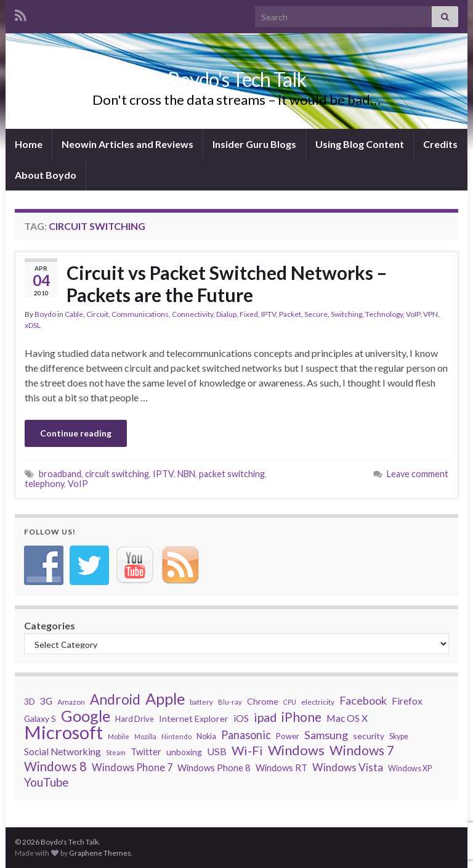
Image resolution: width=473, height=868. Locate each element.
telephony (44, 484)
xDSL (33, 325)
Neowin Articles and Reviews (127, 144)
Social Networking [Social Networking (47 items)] (63, 751)
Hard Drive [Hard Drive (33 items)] (135, 719)
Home (29, 144)
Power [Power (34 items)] (288, 736)
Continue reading (76, 433)
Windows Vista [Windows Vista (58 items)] (348, 767)
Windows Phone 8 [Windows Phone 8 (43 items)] (214, 768)
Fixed (249, 314)
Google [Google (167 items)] (86, 716)
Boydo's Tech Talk (237, 79)
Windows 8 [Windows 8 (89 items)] (55, 766)
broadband (60, 474)
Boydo (45, 314)
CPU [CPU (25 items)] (290, 702)
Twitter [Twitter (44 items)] (146, 751)
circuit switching (117, 474)
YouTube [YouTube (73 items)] (46, 782)
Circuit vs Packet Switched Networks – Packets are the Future (227, 284)
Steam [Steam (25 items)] (116, 752)
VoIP (413, 314)
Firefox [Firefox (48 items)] (407, 701)
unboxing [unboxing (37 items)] (184, 752)
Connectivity (192, 314)
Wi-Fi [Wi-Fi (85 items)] (247, 750)
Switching (346, 314)
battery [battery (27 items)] (201, 702)
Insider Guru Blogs (254, 144)
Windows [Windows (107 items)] (296, 750)
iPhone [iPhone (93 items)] (301, 717)
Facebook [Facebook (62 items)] (363, 701)
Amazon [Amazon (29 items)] (71, 702)
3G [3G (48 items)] (46, 701)
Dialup (226, 314)
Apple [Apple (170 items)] (165, 698)
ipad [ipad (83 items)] (265, 717)
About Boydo (46, 175)
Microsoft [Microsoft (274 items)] (63, 732)
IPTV (269, 314)
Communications (140, 314)
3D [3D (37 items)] (30, 701)
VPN (431, 314)
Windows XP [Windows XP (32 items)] (410, 768)
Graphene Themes (100, 853)
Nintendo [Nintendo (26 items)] (176, 736)
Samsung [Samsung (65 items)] (326, 735)
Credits (440, 144)
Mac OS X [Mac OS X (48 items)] (347, 718)
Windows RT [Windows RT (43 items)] (281, 768)
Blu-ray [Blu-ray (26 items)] (230, 702)
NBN (186, 474)
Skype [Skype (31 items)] (399, 736)
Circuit (97, 314)
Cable (74, 314)
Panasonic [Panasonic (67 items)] (246, 735)
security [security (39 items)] (369, 736)
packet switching (232, 474)
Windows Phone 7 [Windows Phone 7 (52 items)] (132, 767)
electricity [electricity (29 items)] (318, 702)
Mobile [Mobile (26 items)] (119, 736)
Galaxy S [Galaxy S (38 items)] (40, 719)
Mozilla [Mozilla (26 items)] (145, 736)
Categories (50, 625)
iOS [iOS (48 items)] (241, 718)
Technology (384, 314)
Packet (290, 314)
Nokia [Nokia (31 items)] (206, 736)
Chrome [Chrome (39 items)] (263, 701)
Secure (316, 314)
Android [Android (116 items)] (115, 700)
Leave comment (418, 474)
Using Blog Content (360, 144)
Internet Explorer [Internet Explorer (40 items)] (194, 719)
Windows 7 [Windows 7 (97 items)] (362, 750)
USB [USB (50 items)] (217, 751)
